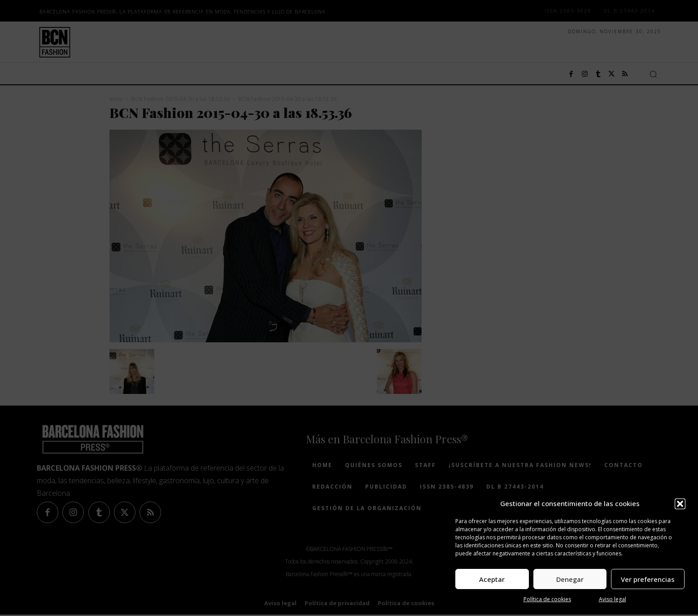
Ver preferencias (648, 579)
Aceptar (492, 579)
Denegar (570, 579)
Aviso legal (613, 599)
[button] (680, 504)
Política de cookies (547, 599)
